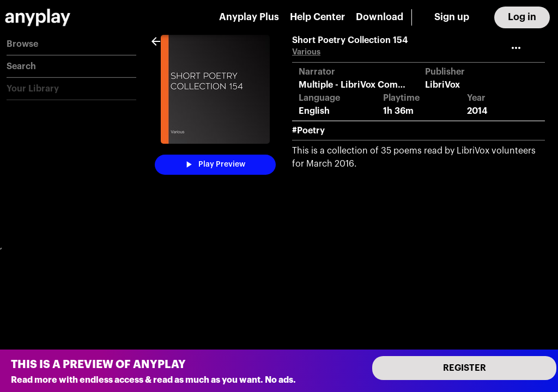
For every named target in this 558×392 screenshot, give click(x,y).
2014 (477, 111)
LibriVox (442, 85)
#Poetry (308, 131)
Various (306, 52)
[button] (71, 44)
